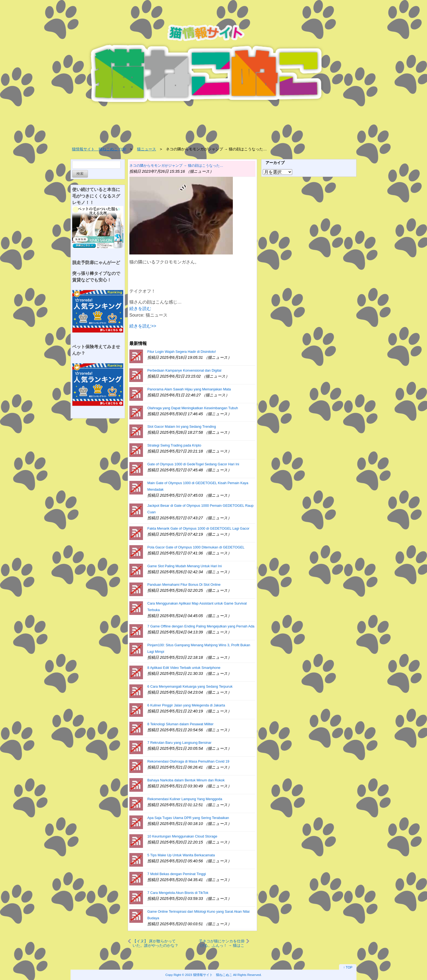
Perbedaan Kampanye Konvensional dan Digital (184, 370)
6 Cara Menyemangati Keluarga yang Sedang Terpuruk (190, 686)
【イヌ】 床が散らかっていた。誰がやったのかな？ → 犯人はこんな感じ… (155, 943)
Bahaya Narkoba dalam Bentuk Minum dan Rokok (186, 780)
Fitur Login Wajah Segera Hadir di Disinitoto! (182, 352)
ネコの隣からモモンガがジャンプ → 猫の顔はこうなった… (176, 166)
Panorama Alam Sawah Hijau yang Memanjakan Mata (189, 389)
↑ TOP (348, 967)
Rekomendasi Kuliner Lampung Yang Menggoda (185, 799)
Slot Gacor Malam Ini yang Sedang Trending (182, 427)
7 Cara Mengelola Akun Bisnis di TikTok (178, 893)
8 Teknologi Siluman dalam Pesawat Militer (180, 724)
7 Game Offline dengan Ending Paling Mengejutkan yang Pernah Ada (201, 626)
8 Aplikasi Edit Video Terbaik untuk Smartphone (184, 668)
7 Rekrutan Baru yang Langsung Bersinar (179, 743)
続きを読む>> (143, 326)
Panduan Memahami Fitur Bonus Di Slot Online (184, 585)
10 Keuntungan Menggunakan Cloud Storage (182, 836)
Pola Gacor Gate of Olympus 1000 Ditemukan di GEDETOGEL (196, 547)
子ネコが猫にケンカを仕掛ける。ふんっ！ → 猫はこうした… (222, 943)
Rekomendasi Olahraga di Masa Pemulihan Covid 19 (188, 761)
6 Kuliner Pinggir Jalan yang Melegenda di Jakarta (186, 705)
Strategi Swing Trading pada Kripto (174, 445)
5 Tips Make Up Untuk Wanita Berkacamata (181, 855)
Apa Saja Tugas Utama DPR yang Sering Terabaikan (188, 818)
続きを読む (140, 309)
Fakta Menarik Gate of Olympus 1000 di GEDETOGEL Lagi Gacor (198, 528)
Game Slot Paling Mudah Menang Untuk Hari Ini (184, 566)
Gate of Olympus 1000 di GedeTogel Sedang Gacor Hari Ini (193, 464)
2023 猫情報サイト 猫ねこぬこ (209, 975)
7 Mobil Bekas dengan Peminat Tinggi (177, 874)
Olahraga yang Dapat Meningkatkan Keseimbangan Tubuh (193, 408)
